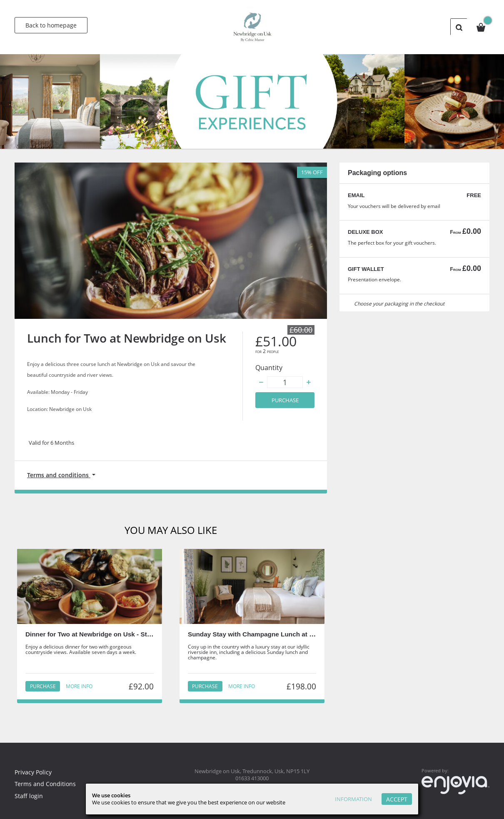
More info (79, 688)
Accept (397, 799)
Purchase (285, 400)
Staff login (29, 796)
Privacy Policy (34, 772)
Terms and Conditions (46, 784)
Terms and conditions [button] (60, 475)
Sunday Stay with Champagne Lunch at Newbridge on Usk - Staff (289, 635)
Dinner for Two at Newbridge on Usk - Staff (91, 635)
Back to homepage (51, 25)
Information (351, 799)
